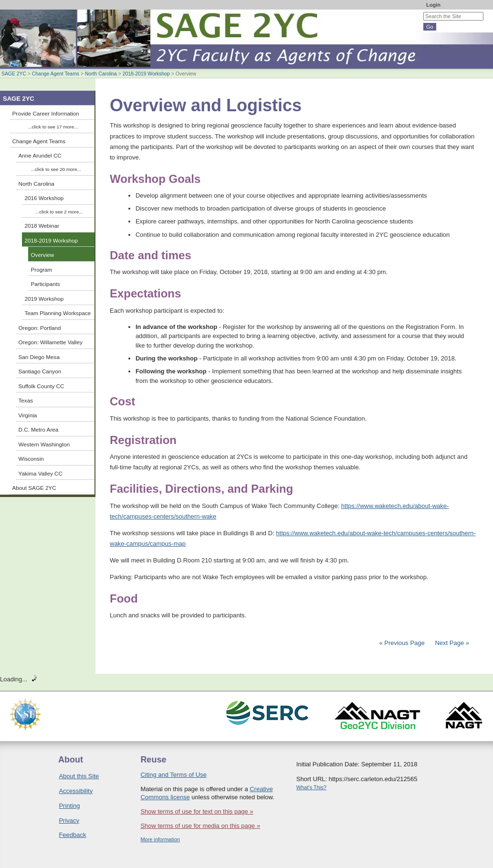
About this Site (79, 776)
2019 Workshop (44, 299)
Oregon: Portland (40, 328)
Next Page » (451, 643)
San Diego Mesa (39, 357)
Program (42, 270)
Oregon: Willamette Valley (51, 342)
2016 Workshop (44, 198)
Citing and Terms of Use (173, 775)
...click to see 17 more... (53, 127)
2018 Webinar (42, 226)
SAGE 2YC (14, 74)
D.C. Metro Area (39, 429)
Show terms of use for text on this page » (197, 811)
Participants (46, 284)
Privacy (69, 820)
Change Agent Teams (56, 74)
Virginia (28, 415)
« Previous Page (402, 643)
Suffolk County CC (42, 386)
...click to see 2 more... (59, 212)
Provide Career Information (46, 113)
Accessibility (76, 791)
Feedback (72, 835)
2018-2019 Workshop (146, 74)
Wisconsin (31, 459)
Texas (26, 400)
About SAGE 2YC (34, 488)
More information (160, 839)
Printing (69, 806)
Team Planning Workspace (58, 313)
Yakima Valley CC (41, 473)
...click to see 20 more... (56, 169)
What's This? (311, 787)
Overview (43, 255)
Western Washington (44, 444)
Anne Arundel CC (40, 155)
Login (433, 5)
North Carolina (101, 74)
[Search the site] (453, 16)
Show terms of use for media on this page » (200, 826)
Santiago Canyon (40, 371)
